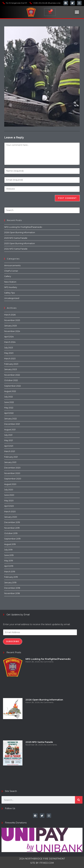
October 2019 (11, 533)
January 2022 (10, 419)
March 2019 (10, 572)
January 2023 (11, 369)
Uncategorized (12, 298)
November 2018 (12, 593)
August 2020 (10, 484)
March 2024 (10, 342)
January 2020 (11, 517)
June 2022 (9, 402)
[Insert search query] (42, 210)
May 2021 (9, 440)
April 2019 (9, 566)
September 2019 (12, 539)
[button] (77, 12)
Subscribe (13, 641)
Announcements (12, 265)
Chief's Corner (11, 271)
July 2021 (8, 435)
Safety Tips (10, 293)
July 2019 (8, 550)
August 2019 (10, 544)
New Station (10, 282)
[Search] (79, 800)
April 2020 (9, 506)
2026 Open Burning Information (20, 232)
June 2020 (9, 495)
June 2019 (9, 555)
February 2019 (11, 577)
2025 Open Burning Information (20, 243)
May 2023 (9, 353)
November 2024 (12, 331)
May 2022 (9, 408)
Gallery (8, 276)
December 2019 (12, 522)
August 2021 (10, 429)
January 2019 (10, 582)
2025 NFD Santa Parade (16, 238)
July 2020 (9, 490)
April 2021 (9, 446)
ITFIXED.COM (47, 863)
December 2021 (12, 424)
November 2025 (12, 320)
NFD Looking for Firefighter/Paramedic (23, 227)
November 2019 (12, 528)
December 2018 (12, 588)
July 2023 (9, 348)
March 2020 (10, 511)
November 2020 (12, 473)
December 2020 (12, 468)
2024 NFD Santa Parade (16, 249)
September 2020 (13, 479)
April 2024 (9, 337)
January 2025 (10, 326)
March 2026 (10, 315)
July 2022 (9, 397)
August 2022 (10, 391)
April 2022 (9, 413)
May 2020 (9, 501)
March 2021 (10, 451)
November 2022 (12, 375)
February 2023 (11, 364)
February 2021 (11, 457)
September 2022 (13, 386)
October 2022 (11, 380)
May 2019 (9, 561)
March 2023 (10, 358)
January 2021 (10, 462)
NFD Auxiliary (11, 287)
